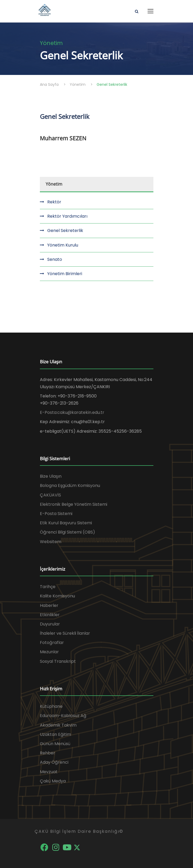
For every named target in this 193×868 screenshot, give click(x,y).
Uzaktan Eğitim (55, 734)
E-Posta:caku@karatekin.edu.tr (72, 412)
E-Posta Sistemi (56, 514)
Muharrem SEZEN (63, 138)
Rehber (48, 753)
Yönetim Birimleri (65, 274)
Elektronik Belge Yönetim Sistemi (74, 504)
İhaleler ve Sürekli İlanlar (65, 633)
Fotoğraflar (52, 643)
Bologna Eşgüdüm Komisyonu (70, 486)
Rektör (54, 202)
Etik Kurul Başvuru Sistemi (66, 523)
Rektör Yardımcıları (67, 216)
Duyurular (50, 624)
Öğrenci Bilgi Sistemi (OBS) (67, 532)
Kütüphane (51, 706)
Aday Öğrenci (54, 762)
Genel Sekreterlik (65, 231)
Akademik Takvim (58, 725)
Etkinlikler (50, 615)
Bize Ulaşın (51, 476)
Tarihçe (48, 587)
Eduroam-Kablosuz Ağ (63, 716)
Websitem (51, 542)
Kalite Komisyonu (57, 596)
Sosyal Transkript (58, 661)
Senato (55, 259)
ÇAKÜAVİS (50, 495)
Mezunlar (49, 652)
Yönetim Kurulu (63, 245)
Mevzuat (49, 772)
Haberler (49, 605)
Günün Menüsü (55, 744)
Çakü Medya (53, 781)
